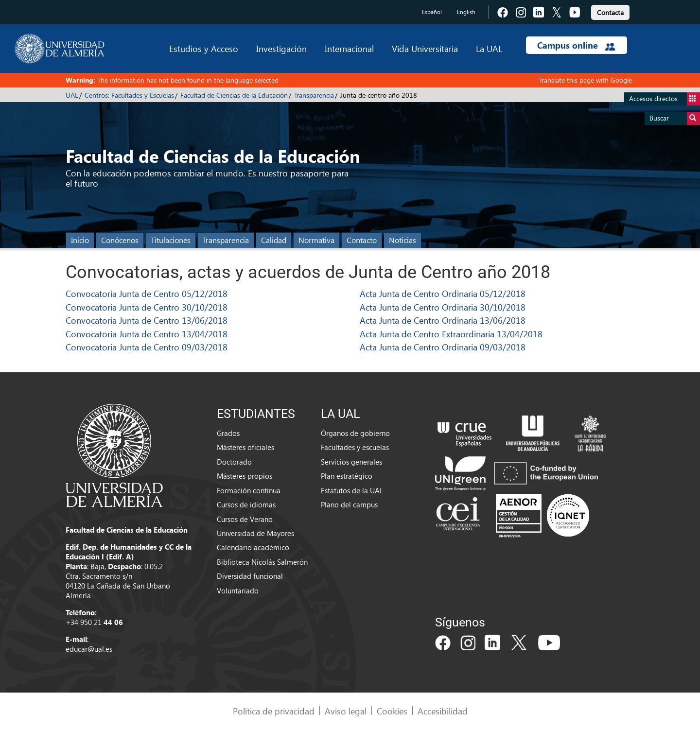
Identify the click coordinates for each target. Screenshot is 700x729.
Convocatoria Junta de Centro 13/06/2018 (147, 320)
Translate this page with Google (586, 80)
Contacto (362, 240)
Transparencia (314, 95)
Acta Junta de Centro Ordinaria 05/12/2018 (443, 293)
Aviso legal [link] (346, 711)
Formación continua (249, 490)
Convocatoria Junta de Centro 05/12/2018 (147, 293)
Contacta (610, 12)
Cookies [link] (392, 711)
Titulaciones (171, 240)
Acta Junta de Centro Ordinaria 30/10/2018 (443, 307)
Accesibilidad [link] (443, 711)
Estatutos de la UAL (352, 490)
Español (432, 12)
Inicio (80, 240)
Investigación (281, 48)
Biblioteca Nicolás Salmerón (262, 562)
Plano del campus (349, 504)
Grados (228, 433)
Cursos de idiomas (246, 504)
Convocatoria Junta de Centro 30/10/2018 (147, 307)
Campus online (576, 45)
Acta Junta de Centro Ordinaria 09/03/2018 (443, 347)
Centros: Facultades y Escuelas (129, 95)
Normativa (316, 240)
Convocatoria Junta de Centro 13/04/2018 (147, 334)
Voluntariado (238, 590)
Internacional (349, 48)
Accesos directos (665, 99)
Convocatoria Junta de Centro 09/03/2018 (147, 347)
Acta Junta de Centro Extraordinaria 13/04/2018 (451, 334)
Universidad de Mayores (255, 533)
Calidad (274, 240)
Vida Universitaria (425, 48)
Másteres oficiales (245, 447)
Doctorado (234, 462)
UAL (72, 95)
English (466, 12)
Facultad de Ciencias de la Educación (234, 95)
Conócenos (120, 240)
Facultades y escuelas (355, 447)
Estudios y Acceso (204, 48)
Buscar (675, 118)
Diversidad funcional (250, 576)
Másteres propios (245, 476)
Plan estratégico (347, 476)
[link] (610, 11)
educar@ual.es (89, 649)
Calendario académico (253, 547)
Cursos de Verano (245, 519)
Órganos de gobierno (355, 433)
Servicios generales (351, 462)
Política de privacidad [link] (274, 711)
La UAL (489, 48)
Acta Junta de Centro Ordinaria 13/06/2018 (443, 320)
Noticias (402, 240)
